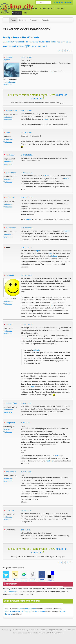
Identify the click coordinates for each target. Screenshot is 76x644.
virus (39, 46)
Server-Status (58, 633)
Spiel (38, 251)
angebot (6, 42)
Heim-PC (26, 37)
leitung (54, 42)
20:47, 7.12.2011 (26, 110)
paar (69, 42)
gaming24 (10, 510)
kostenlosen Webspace (26, 609)
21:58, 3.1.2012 (26, 472)
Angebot (24, 338)
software (20, 46)
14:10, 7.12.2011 (26, 57)
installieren (24, 42)
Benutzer (23, 20)
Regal (66, 179)
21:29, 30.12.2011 (27, 324)
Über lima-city (69, 630)
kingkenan (10, 155)
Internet (66, 231)
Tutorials (45, 20)
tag (33, 46)
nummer (64, 42)
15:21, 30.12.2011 (27, 275)
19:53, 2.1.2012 (26, 403)
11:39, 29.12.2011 (27, 173)
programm (7, 46)
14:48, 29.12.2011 (27, 198)
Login (55, 2)
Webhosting (6, 630)
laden (48, 42)
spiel (28, 46)
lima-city (6, 37)
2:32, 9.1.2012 (26, 530)
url (36, 46)
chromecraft (11, 472)
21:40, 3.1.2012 (26, 423)
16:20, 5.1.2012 (26, 510)
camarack (10, 197)
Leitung (54, 256)
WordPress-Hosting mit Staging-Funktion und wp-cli (25, 611)
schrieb (36, 350)
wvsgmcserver (12, 110)
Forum (13, 20)
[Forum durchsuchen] (44, 2)
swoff (8, 133)
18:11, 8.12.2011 (26, 133)
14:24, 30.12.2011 (27, 248)
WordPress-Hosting (47, 8)
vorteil (44, 46)
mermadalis (11, 275)
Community (17, 13)
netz (59, 42)
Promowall (34, 20)
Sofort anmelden (10, 591)
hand (17, 42)
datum (12, 42)
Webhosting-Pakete (29, 8)
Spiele (36, 37)
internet (32, 42)
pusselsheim (11, 173)
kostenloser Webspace (10, 8)
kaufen (42, 42)
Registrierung (66, 2)
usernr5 (9, 324)
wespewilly (10, 423)
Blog (14, 633)
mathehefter (11, 228)
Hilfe (25, 13)
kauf (37, 42)
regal (14, 46)
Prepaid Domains (55, 630)
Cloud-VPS (6, 13)
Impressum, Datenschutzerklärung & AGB (34, 633)
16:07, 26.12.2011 (27, 155)
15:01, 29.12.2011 (27, 228)
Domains (61, 8)
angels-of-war (12, 403)
